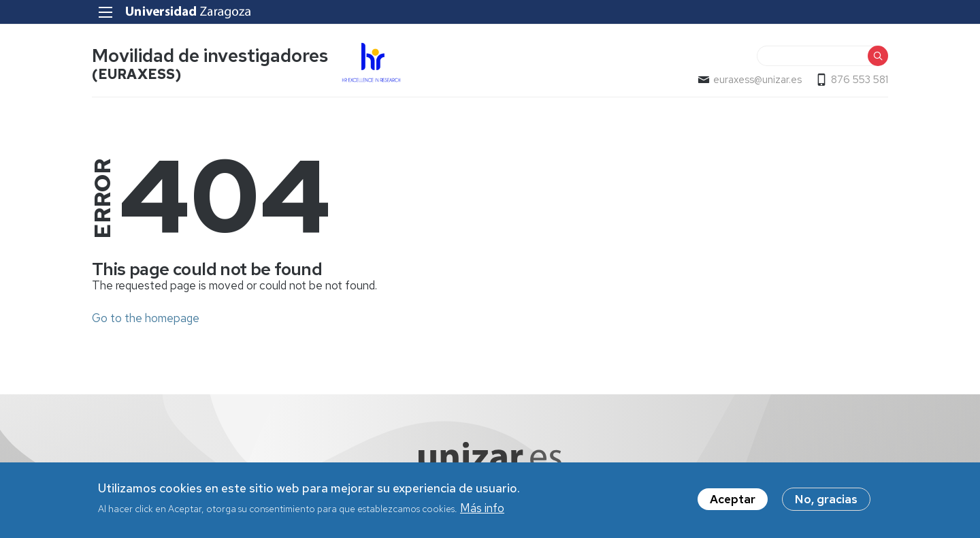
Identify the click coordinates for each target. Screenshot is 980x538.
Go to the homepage (146, 318)
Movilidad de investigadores (210, 56)
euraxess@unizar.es (757, 80)
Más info (482, 512)
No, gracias (826, 503)
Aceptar (733, 503)
